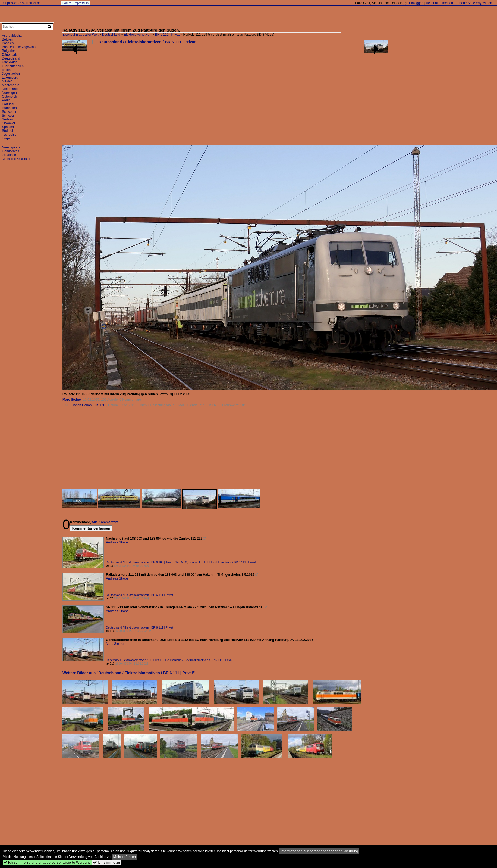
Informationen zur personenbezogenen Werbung (319, 851)
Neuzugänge (11, 147)
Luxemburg (10, 77)
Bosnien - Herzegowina (19, 47)
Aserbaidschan (13, 36)
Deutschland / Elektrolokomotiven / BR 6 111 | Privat (147, 42)
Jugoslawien (11, 74)
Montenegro (11, 85)
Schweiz (8, 116)
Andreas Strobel (118, 542)
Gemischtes (10, 151)
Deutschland (111, 35)
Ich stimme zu (107, 862)
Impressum (81, 3)
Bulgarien (9, 51)
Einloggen (416, 3)
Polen (6, 100)
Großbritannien (13, 66)
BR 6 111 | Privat (167, 35)
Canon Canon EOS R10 (89, 405)
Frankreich (10, 62)
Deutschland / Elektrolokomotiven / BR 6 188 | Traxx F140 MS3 (146, 562)
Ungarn (7, 138)
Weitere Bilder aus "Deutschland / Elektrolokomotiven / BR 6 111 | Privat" (129, 673)
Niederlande (11, 89)
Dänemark (9, 55)
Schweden (10, 112)
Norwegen (9, 93)
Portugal (8, 104)
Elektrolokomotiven (138, 35)
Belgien (7, 39)
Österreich (9, 97)
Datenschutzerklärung (16, 159)
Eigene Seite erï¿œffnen (474, 3)
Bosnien (8, 43)
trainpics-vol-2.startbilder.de (21, 3)
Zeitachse (9, 155)
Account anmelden (440, 3)
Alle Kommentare (105, 522)
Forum (67, 3)
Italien (6, 70)
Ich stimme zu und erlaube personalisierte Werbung (47, 862)
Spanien (8, 127)
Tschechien (10, 135)
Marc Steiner (72, 400)
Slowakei (8, 123)
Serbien (7, 119)
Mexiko (7, 81)
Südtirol (7, 131)
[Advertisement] (225, 97)
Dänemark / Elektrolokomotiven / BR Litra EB (135, 660)
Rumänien (9, 108)
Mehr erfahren (125, 857)
